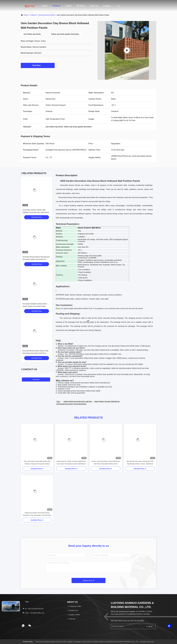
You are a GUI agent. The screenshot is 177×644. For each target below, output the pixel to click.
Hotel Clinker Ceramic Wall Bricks (107, 402)
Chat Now (38, 65)
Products (56, 6)
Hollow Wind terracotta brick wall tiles (78, 402)
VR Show (81, 6)
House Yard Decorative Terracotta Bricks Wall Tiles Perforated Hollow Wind (106, 463)
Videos (68, 6)
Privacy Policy (28, 642)
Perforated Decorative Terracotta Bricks (71, 404)
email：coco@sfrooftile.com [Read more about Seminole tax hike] (33, 613)
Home (45, 6)
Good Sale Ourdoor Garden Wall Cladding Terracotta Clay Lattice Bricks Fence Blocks (36, 212)
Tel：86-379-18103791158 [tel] (33, 609)
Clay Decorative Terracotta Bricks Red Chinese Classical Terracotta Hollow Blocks (37, 463)
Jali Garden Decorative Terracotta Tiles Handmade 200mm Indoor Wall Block (140, 463)
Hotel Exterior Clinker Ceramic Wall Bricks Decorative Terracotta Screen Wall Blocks (71, 463)
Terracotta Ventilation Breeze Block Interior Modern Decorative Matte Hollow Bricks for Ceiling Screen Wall (35, 306)
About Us (94, 6)
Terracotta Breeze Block (46, 15)
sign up (149, 626)
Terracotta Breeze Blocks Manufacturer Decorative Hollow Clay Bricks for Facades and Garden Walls (36, 259)
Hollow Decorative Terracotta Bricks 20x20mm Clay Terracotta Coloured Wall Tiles (37, 514)
